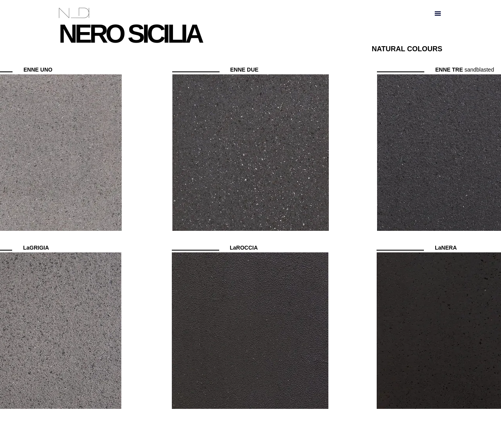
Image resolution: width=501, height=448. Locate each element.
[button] (438, 13)
